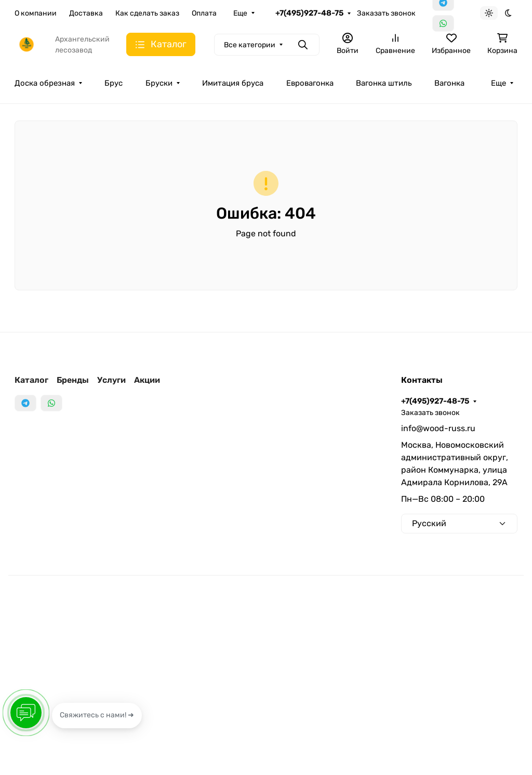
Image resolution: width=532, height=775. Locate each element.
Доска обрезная (45, 83)
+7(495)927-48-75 (309, 13)
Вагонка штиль (384, 83)
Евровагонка (310, 83)
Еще (240, 13)
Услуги (111, 380)
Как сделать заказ (147, 13)
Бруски (159, 83)
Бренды (73, 380)
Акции (147, 380)
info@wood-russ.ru (438, 428)
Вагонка (449, 83)
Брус (114, 83)
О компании (36, 13)
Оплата (204, 13)
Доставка (86, 13)
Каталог (31, 380)
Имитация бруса (233, 83)
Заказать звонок (386, 13)
